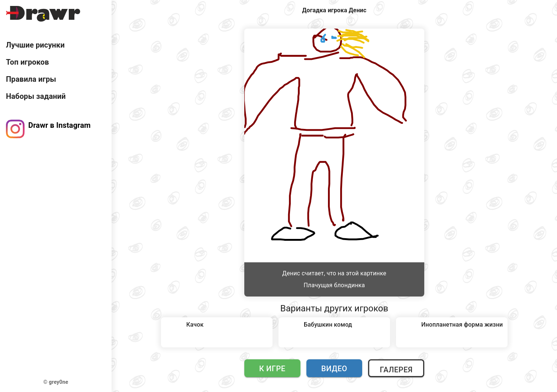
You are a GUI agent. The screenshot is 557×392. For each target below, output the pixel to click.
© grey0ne (56, 382)
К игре (272, 369)
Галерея (396, 370)
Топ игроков (28, 62)
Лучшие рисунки (35, 45)
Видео (334, 369)
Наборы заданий (36, 96)
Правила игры (31, 79)
